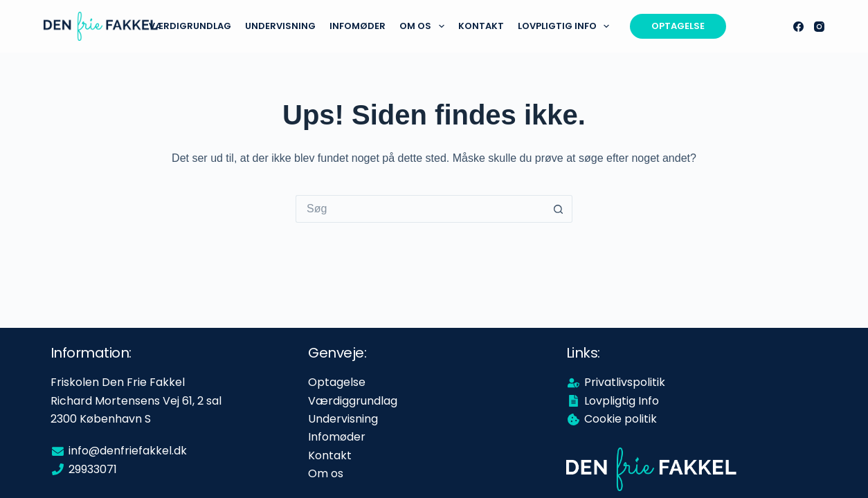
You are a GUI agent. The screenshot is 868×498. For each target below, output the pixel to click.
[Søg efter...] (420, 209)
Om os (425, 26)
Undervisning (280, 26)
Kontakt (481, 26)
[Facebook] (798, 27)
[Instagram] (819, 27)
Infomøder (358, 26)
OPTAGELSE (678, 26)
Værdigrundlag (190, 26)
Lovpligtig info (567, 26)
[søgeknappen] (559, 209)
